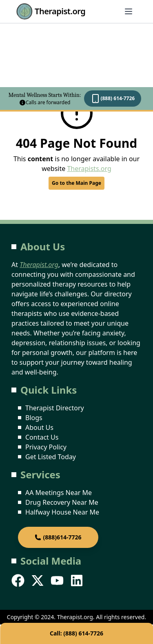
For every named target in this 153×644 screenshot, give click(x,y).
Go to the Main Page (76, 183)
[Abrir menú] (129, 11)
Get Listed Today (51, 457)
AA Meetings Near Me (59, 493)
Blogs (34, 418)
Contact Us (42, 437)
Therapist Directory (55, 408)
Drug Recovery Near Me (62, 502)
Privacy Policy (46, 447)
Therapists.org (89, 169)
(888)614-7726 (58, 537)
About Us (39, 427)
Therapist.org (51, 11)
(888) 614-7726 (113, 99)
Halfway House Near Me (62, 512)
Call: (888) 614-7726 (76, 633)
